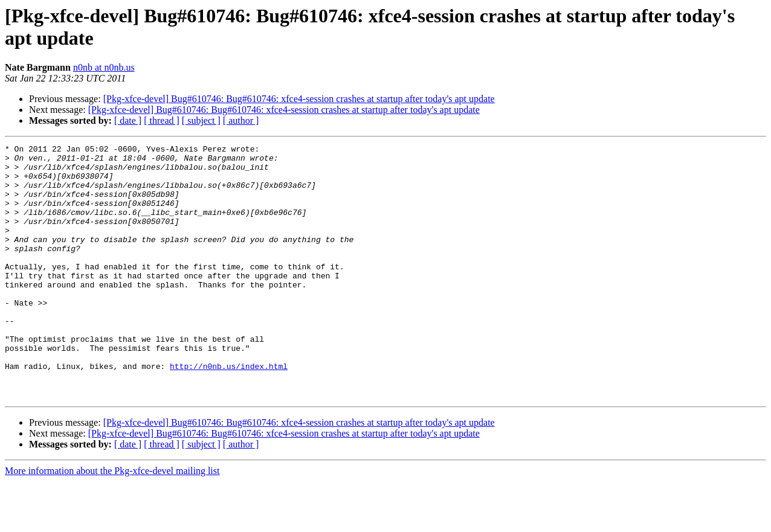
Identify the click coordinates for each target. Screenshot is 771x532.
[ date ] (128, 120)
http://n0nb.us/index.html (229, 411)
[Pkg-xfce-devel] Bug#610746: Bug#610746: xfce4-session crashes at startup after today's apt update (299, 99)
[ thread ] (162, 120)
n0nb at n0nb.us (104, 67)
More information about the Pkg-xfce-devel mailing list (112, 521)
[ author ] (241, 120)
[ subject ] (201, 120)
